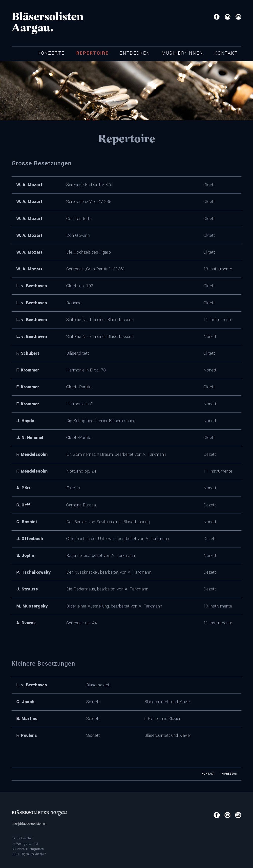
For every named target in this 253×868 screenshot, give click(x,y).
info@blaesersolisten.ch (29, 824)
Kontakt (226, 53)
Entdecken (135, 53)
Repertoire (93, 53)
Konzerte (51, 53)
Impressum (229, 774)
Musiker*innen (182, 53)
